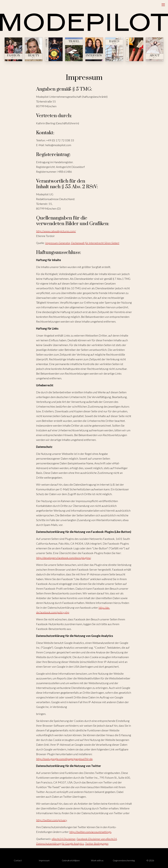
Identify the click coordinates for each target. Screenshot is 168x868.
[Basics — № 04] (114, 49)
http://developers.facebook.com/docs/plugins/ (63, 558)
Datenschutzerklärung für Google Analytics (60, 844)
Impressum (44, 860)
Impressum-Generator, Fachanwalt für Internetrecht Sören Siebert (82, 243)
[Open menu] (163, 5)
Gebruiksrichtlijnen (71, 860)
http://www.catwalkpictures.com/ (56, 231)
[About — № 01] (155, 49)
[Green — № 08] (54, 49)
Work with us (97, 860)
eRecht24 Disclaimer (64, 839)
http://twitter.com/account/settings (90, 832)
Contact (18, 860)
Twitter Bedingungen (97, 844)
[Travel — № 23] (74, 49)
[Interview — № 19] (94, 49)
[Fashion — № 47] (13, 49)
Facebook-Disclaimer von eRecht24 (97, 839)
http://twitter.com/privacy (51, 820)
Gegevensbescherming (124, 860)
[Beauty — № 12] (34, 49)
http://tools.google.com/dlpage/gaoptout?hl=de (64, 759)
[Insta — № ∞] (134, 49)
